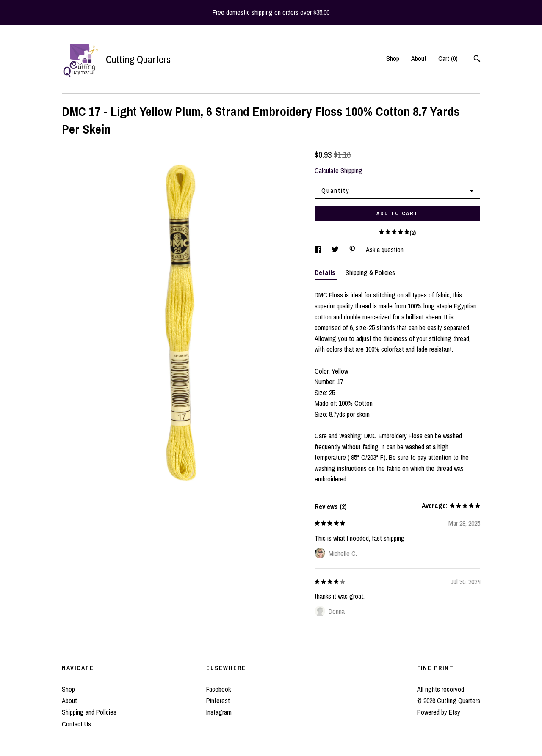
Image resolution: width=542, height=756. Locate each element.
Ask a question (385, 250)
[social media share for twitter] (336, 250)
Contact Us (76, 724)
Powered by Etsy (439, 712)
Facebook (218, 689)
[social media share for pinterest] (353, 250)
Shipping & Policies (370, 272)
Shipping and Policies (89, 712)
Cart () (448, 58)
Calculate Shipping (339, 170)
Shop (393, 58)
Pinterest (218, 701)
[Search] (477, 60)
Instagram (219, 712)
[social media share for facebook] (319, 250)
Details (326, 272)
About (419, 58)
